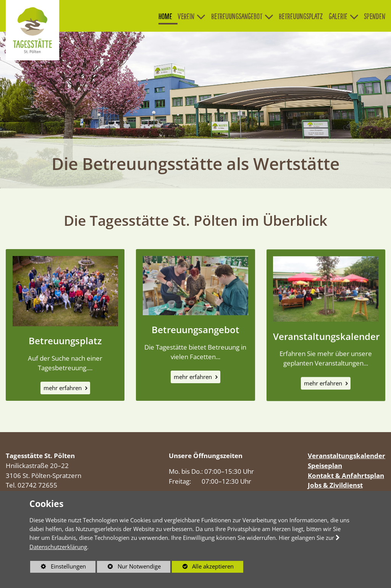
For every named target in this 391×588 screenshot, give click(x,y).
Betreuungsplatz (301, 16)
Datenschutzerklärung (58, 547)
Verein (186, 16)
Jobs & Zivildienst (335, 485)
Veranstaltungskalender (326, 340)
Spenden (375, 16)
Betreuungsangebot (237, 16)
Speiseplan (325, 466)
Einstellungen (58, 567)
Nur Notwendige (129, 567)
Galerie (338, 16)
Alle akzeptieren (203, 566)
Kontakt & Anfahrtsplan (346, 475)
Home (165, 16)
